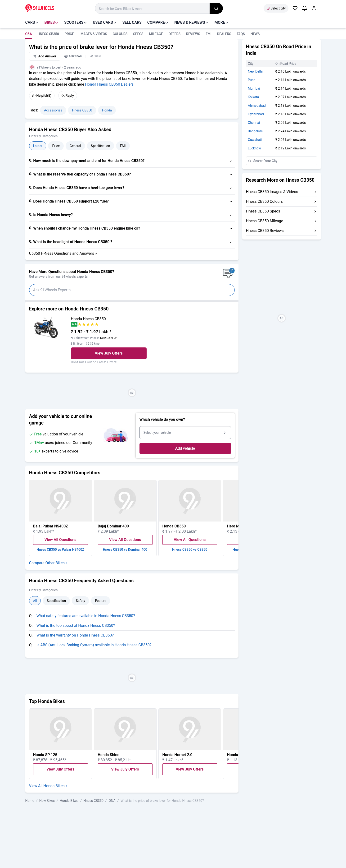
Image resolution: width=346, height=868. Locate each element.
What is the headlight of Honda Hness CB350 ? (73, 242)
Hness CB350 (48, 34)
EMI (209, 34)
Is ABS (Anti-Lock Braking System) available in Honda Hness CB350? (94, 645)
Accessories (53, 110)
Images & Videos (93, 34)
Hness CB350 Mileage (265, 221)
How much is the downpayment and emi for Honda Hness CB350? (89, 161)
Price (69, 34)
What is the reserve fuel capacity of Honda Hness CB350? (82, 174)
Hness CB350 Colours (265, 201)
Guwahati (255, 140)
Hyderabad (256, 114)
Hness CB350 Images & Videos (272, 192)
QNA (112, 801)
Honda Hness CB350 (88, 319)
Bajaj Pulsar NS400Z (51, 526)
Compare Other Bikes (49, 563)
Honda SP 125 (45, 755)
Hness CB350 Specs (263, 211)
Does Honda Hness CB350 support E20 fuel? (71, 201)
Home (30, 801)
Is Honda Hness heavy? (53, 215)
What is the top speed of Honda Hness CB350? (76, 626)
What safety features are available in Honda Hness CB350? (86, 616)
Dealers (224, 34)
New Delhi (255, 71)
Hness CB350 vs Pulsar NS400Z (61, 549)
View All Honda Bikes (49, 786)
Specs (138, 34)
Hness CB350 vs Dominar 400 (125, 549)
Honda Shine (109, 755)
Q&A (29, 34)
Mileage (156, 34)
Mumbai (254, 88)
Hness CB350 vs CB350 (190, 549)
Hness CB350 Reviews (265, 231)
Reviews (193, 34)
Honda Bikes (69, 801)
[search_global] (216, 8)
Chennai (254, 123)
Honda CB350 (174, 526)
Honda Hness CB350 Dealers (109, 84)
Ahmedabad (257, 106)
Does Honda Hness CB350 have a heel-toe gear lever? (79, 188)
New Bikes (47, 801)
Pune (252, 80)
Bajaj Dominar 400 (113, 526)
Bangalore (255, 131)
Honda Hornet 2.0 (177, 755)
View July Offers (109, 353)
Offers (175, 34)
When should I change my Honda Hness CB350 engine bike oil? (87, 228)
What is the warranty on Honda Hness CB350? (75, 635)
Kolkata (254, 97)
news (255, 34)
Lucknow (255, 148)
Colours (120, 34)
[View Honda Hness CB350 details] (46, 327)
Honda (107, 110)
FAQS (241, 34)
